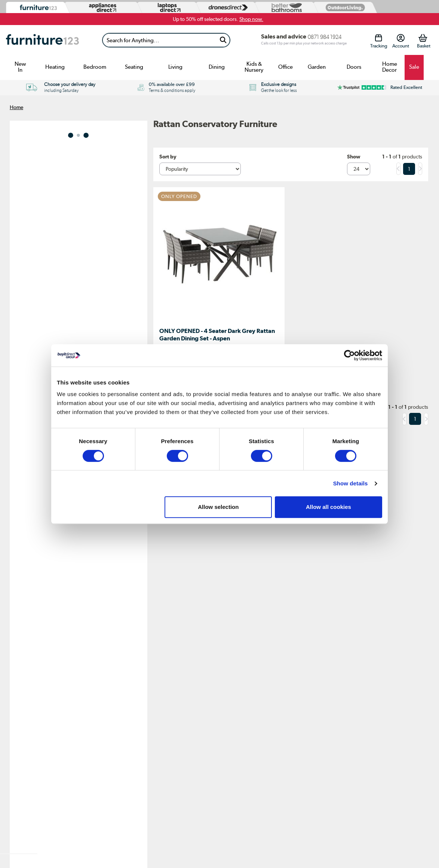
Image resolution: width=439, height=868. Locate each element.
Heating (55, 67)
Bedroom (95, 67)
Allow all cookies (329, 507)
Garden (317, 67)
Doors (354, 67)
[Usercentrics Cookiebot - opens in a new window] (349, 355)
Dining (217, 67)
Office (285, 67)
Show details (351, 483)
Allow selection (218, 507)
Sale (414, 67)
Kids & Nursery (254, 67)
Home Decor (390, 67)
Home (16, 107)
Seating (134, 67)
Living (175, 67)
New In (20, 67)
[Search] (159, 40)
